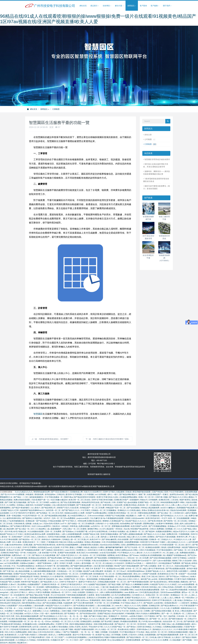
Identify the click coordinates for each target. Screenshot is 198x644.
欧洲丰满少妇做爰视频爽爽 (68, 545)
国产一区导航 (86, 640)
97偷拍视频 (130, 614)
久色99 (76, 563)
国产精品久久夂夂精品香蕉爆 (44, 555)
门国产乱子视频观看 (70, 632)
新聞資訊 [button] (132, 6)
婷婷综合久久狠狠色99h (51, 539)
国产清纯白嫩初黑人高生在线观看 (116, 539)
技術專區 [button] (107, 6)
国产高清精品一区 (72, 614)
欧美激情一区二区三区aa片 (116, 571)
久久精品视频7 (176, 640)
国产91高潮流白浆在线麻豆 (84, 606)
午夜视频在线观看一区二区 (19, 621)
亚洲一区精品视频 (14, 516)
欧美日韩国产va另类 (139, 526)
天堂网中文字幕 (62, 624)
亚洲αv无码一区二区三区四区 (158, 595)
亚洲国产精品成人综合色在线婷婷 (111, 614)
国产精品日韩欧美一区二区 (138, 637)
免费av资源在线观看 (22, 500)
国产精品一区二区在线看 (34, 587)
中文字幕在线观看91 (165, 550)
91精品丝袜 (32, 553)
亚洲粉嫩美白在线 (30, 624)
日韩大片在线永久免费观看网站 (148, 614)
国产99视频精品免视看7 (31, 550)
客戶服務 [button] (155, 6)
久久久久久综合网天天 (153, 553)
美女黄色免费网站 (74, 537)
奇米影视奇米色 (44, 640)
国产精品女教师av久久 (170, 606)
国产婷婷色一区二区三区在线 (176, 521)
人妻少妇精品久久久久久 (176, 542)
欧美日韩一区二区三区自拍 (80, 500)
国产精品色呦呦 (101, 558)
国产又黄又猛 (9, 571)
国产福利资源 (189, 621)
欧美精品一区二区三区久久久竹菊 (66, 621)
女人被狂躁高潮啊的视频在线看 (43, 571)
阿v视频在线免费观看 (129, 621)
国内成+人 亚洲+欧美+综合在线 (114, 537)
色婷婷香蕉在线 (57, 614)
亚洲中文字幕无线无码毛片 (72, 584)
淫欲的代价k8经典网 (178, 510)
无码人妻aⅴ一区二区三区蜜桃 (75, 529)
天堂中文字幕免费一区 (76, 569)
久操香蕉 (91, 595)
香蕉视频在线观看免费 (39, 598)
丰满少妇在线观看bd (100, 561)
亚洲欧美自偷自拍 (94, 521)
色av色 (127, 529)
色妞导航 (172, 616)
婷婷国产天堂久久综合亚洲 (68, 508)
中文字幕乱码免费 (99, 640)
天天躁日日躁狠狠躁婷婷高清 (139, 600)
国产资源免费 (137, 524)
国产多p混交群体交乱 (159, 582)
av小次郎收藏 (101, 494)
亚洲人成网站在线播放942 (21, 561)
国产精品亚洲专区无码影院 (85, 497)
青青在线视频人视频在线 (178, 582)
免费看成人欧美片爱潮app (118, 555)
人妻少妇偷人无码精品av (183, 600)
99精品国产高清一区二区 (116, 508)
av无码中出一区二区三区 (101, 526)
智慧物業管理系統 (97, 467)
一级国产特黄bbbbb (44, 563)
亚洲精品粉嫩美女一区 (108, 579)
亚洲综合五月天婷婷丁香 (46, 566)
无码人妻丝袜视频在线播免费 (27, 616)
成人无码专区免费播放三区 (138, 619)
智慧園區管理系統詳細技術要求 (157, 159)
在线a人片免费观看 (132, 587)
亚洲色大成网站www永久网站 (126, 550)
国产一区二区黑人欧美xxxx (78, 600)
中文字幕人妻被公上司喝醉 (72, 547)
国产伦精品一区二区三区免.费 (186, 550)
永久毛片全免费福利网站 (121, 595)
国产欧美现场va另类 (88, 614)
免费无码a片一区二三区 (22, 555)
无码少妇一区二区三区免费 (138, 558)
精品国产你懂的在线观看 (84, 629)
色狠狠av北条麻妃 (27, 563)
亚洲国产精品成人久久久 (156, 571)
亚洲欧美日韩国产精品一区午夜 (14, 553)
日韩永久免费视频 (157, 529)
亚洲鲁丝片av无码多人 (135, 563)
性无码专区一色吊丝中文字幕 (149, 624)
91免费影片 (10, 611)
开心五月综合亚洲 (58, 595)
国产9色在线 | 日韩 (108, 502)
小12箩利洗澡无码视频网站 (76, 637)
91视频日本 (55, 640)
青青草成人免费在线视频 (80, 526)
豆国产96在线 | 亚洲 (160, 492)
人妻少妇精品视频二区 (105, 606)
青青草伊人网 (182, 537)
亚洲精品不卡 (114, 616)
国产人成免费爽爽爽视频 (116, 619)
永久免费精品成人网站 (57, 600)
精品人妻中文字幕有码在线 (154, 569)
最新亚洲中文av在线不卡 (142, 561)
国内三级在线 (107, 600)
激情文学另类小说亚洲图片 (178, 571)
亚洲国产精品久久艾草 (10, 510)
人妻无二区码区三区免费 (63, 563)
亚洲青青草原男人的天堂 (29, 627)
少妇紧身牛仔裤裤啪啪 (164, 524)
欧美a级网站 (125, 524)
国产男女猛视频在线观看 (176, 569)
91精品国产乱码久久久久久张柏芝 (164, 584)
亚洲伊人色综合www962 (135, 518)
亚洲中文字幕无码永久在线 (107, 497)
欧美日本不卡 (96, 539)
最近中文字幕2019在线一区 (84, 635)
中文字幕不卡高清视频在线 (120, 561)
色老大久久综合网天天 (93, 492)
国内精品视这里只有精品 (30, 576)
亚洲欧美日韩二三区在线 (169, 500)
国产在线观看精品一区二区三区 (94, 590)
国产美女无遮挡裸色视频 (71, 502)
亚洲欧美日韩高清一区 (51, 584)
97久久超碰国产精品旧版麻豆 (95, 584)
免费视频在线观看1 (188, 553)
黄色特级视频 (92, 579)
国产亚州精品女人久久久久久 (172, 516)
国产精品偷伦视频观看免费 (168, 635)
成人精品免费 (9, 529)
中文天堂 (125, 611)
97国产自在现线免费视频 (82, 611)
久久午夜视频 (89, 494)
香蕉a (144, 510)
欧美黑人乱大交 (137, 611)
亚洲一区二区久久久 (166, 566)
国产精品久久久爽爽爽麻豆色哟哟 (136, 584)
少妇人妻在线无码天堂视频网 (64, 505)
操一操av (59, 579)
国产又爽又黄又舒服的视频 (16, 502)
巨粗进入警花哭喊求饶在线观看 (138, 492)
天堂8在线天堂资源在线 (20, 629)
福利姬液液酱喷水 (37, 497)
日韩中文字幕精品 (180, 558)
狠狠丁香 (142, 494)
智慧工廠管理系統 (81, 467)
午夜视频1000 (53, 542)
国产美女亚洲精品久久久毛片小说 (54, 616)
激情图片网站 (93, 529)
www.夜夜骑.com (131, 592)
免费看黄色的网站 (35, 619)
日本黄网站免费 (86, 574)
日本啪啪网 (153, 500)
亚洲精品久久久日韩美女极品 (129, 510)
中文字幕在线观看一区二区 (111, 576)
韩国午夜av (69, 497)
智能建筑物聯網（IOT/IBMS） (164, 258)
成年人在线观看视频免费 (72, 534)
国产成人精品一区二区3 (25, 529)
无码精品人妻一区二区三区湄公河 (76, 539)
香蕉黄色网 (39, 494)
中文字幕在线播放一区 (54, 497)
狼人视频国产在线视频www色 (175, 555)
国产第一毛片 (162, 616)
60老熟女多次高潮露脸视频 (151, 555)
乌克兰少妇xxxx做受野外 (41, 526)
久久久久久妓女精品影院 (70, 590)
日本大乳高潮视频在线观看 (113, 542)
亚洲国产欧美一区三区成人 (75, 579)
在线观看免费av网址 (47, 624)
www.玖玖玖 (70, 550)
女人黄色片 (36, 508)
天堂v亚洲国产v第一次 (40, 500)
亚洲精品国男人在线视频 (90, 621)
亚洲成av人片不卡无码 (177, 526)
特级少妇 (63, 542)
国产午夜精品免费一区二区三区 (89, 505)
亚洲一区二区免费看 (53, 531)
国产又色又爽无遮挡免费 (84, 603)
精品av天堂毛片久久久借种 (184, 531)
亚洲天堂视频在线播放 (109, 534)
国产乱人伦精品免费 (116, 598)
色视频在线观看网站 (164, 531)
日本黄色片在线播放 (117, 531)
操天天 (188, 545)
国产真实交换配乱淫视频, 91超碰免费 (58, 603)
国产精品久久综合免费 (72, 558)
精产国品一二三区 (21, 497)
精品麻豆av (22, 643)
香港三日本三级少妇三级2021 (153, 576)
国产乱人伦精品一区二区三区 (48, 590)
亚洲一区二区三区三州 (189, 635)
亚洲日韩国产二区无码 (21, 537)
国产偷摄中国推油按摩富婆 (81, 566)
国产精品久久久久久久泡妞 (155, 534)
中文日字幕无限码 (177, 492)
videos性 (44, 627)
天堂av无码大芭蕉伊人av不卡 (55, 524)
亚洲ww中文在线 (14, 550)
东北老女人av (54, 561)
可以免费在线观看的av (26, 566)
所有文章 (148, 135)
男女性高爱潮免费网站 (132, 576)
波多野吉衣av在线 (177, 494)
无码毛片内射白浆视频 (57, 537)
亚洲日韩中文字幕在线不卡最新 (153, 542)
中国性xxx (184, 576)
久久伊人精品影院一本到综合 (111, 529)
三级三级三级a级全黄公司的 (112, 587)
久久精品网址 (41, 529)
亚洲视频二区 (171, 529)
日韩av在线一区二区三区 (69, 619)
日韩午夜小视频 (162, 497)
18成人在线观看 (79, 592)
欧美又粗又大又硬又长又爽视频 (101, 550)
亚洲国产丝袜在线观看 (67, 553)
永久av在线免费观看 (186, 584)
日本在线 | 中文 (9, 566)
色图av (58, 632)
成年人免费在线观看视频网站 (112, 592)
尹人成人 (193, 537)
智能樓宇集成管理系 (125, 467)
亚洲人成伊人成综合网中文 (185, 524)
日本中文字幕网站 (30, 547)
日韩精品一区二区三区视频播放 (104, 510)
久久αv (46, 611)
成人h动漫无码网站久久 (77, 516)
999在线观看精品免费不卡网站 (173, 502)
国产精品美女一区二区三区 (30, 539)
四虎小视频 (67, 611)
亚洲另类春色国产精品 (103, 611)
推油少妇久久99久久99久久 (129, 579)
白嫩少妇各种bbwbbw (14, 545)
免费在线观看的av (53, 587)
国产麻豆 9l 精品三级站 (98, 616)
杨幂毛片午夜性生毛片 (88, 582)
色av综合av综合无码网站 (110, 545)
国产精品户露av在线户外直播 (38, 595)
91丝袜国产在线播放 (43, 505)
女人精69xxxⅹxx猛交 (108, 608)
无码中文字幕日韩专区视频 (102, 500)
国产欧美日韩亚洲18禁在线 (45, 545)
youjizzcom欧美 (83, 518)
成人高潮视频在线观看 (181, 624)
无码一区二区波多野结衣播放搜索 (174, 590)
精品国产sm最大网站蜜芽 (94, 571)
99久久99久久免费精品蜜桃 (16, 632)
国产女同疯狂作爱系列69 (20, 526)
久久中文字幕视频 (84, 561)
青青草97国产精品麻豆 (30, 582)
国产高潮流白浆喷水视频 (162, 611)
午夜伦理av (190, 598)
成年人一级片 (113, 494)
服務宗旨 (107, 474)
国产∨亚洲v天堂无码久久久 (67, 555)
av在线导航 (159, 603)
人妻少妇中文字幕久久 (19, 592)
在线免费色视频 (191, 492)
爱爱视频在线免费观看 (121, 526)
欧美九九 (52, 635)
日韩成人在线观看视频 (147, 635)
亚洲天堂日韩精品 (145, 627)
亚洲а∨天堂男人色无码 (78, 627)
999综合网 (82, 521)
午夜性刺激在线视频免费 (76, 595)
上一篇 (50, 439)
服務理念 (99, 474)
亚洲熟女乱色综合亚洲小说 (158, 510)
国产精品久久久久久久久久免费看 (155, 640)
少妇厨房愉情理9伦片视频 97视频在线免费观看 (107, 637)
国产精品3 (186, 637)
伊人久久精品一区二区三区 (106, 629)
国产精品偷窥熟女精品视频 (56, 516)
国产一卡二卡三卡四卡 (70, 640)
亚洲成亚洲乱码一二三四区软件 (177, 603)
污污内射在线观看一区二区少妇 (172, 545)
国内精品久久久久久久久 (163, 629)
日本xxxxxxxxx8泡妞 (96, 516)
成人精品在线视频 (23, 571)
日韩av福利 (43, 635)
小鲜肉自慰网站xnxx (27, 590)
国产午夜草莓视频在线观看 (138, 582)
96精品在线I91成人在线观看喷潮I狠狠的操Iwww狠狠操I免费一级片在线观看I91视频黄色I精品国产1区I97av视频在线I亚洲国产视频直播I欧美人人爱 (57, 486)
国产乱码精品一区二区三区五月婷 (50, 513)
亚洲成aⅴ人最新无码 (25, 505)
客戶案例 (143, 6)
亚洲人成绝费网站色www (131, 545)
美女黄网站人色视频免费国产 (29, 584)
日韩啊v (147, 611)
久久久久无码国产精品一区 (115, 627)
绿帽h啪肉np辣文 (45, 569)
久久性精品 (157, 627)
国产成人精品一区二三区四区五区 (171, 513)
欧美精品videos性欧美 (38, 558)
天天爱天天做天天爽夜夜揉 (185, 579)
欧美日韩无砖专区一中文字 (157, 518)
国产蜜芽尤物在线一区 (178, 619)
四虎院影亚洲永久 (72, 576)
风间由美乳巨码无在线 (91, 502)
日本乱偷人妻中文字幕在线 (160, 637)
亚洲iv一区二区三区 (146, 497)
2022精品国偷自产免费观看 (170, 563)
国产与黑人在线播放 (149, 566)
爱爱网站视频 (149, 524)
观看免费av (38, 611)
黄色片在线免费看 (103, 595)
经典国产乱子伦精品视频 (115, 516)
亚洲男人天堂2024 (129, 635)
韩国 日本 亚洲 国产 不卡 (96, 569)
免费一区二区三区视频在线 (149, 516)
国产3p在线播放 (134, 508)
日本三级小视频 (59, 569)
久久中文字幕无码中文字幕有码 (23, 513)
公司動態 (150, 139)
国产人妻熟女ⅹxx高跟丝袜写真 (35, 600)
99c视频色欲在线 (79, 598)
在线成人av (38, 524)
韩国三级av (167, 624)
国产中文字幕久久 (70, 521)
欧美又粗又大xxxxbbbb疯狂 (88, 553)
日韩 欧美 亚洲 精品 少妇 (151, 587)
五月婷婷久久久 (139, 595)
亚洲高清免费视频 (166, 579)
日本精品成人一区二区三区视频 (70, 571)
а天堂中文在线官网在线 (98, 531)
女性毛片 (47, 518)
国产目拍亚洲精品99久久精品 (61, 608)
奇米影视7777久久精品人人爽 (36, 608)
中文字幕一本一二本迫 (14, 608)
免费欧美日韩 (172, 534)
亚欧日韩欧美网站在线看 (104, 624)
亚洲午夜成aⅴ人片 (144, 629)
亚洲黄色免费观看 (133, 640)
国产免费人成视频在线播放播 (131, 534)
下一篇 (108, 439)
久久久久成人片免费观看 (170, 608)
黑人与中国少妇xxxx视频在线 (150, 621)
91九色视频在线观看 (36, 531)
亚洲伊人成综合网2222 (40, 629)
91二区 (166, 553)
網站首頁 (83, 6)
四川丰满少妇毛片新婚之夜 (16, 531)
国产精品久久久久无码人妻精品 (182, 497)
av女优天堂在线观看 (108, 553)
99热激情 (30, 494)
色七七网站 (188, 587)
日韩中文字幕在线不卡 (69, 582)
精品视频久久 (132, 516)
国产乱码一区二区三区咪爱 (39, 502)
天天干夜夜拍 (150, 616)
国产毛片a (117, 611)
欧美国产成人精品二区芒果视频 (108, 635)
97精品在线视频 (55, 521)
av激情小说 (55, 502)
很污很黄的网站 (63, 566)
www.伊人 (119, 606)
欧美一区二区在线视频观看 (179, 518)
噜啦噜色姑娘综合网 (42, 492)
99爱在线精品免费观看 (147, 513)
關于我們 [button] (167, 6)
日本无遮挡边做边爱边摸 (149, 592)
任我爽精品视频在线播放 (173, 627)
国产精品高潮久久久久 (49, 582)
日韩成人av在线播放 (75, 542)
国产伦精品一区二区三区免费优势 (81, 524)
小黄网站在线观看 (64, 635)
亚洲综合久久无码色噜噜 (97, 598)
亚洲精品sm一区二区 (179, 595)
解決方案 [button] (119, 6)
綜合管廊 (110, 467)
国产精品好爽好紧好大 (128, 494)
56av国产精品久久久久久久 (136, 521)
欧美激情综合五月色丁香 (168, 574)
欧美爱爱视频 (6, 555)
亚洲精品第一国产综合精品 (36, 521)
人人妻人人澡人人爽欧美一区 (173, 598)
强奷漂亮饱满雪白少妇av (32, 603)
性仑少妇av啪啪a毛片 (116, 640)
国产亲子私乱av (173, 576)
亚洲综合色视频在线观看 (178, 632)
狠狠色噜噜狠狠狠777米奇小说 (12, 569)
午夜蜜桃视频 (184, 534)
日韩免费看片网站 (127, 590)
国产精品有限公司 (49, 508)
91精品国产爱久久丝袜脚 (10, 582)
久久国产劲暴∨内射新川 (28, 635)
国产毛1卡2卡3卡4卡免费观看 (13, 494)
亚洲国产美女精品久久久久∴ (136, 598)
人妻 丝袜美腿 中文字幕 (47, 553)
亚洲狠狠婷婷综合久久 (117, 558)
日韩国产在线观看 (150, 574)
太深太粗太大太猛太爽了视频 (62, 629)
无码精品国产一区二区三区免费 (92, 508)
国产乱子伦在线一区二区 (135, 547)
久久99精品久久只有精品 (26, 640)
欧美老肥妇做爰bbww (136, 571)
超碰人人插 (174, 553)
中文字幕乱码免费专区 (36, 637)
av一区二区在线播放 (20, 598)
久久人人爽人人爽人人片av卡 (177, 505)
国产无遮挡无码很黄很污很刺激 (14, 637)
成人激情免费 (88, 558)
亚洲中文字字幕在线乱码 (162, 600)
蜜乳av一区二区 (188, 592)
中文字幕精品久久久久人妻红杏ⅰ (130, 553)
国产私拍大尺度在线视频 (166, 537)
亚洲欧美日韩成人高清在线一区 (136, 505)
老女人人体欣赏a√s (39, 537)
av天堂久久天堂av (32, 614)
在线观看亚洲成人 (54, 534)
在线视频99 (134, 500)
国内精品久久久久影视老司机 (52, 576)
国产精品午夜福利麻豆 (21, 508)
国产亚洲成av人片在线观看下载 (75, 531)
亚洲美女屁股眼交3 (11, 576)
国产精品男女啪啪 (55, 558)
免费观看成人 (56, 611)
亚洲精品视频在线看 (124, 574)
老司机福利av (50, 494)
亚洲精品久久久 (93, 592)
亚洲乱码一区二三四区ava (184, 614)
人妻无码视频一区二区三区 (91, 563)
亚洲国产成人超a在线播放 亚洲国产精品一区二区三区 (138, 502)
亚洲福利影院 (95, 600)
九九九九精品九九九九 (24, 492)
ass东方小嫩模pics (168, 508)
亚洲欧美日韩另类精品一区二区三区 (123, 513)
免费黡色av (5, 526)
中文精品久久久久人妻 (183, 539)
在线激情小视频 (120, 600)
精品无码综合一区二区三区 (68, 574)
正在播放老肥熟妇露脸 (128, 497)
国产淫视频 (187, 640)
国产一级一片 (167, 614)
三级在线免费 (39, 606)
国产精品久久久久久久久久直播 (74, 587)
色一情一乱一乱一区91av (41, 621)
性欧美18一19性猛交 (61, 526)
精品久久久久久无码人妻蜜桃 (136, 606)
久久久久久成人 (94, 587)
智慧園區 (38, 414)
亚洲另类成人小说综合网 (113, 505)
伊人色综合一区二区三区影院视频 (93, 555)
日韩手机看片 (31, 569)
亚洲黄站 (151, 537)
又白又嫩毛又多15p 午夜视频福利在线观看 (107, 518)
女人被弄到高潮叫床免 (12, 518)
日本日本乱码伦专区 (46, 632)
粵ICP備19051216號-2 (106, 464)
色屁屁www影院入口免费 (75, 513)
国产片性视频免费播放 (158, 526)
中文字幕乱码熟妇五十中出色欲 (132, 632)
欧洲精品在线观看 (153, 547)
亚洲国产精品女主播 (91, 534)
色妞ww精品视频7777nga (185, 566)
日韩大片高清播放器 (147, 550)
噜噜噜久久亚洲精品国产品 (114, 521)
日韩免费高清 (113, 590)
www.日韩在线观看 (68, 561)
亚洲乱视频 (28, 545)
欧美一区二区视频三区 (47, 574)
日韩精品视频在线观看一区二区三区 (112, 582)
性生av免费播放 (26, 606)
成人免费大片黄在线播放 (58, 627)
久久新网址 (11, 505)
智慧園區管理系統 (65, 467)
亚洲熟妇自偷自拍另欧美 (149, 608)
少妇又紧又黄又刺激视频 (103, 566)
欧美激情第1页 (11, 635)
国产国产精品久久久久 (71, 510)
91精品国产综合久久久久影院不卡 (59, 606)
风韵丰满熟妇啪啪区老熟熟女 (81, 624)
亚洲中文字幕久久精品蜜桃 (114, 492)
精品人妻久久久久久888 (137, 537)
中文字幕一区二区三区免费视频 (107, 603)
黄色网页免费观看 (40, 561)
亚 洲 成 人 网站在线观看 (183, 611)
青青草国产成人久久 (24, 611)
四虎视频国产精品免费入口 (187, 508)
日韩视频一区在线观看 (109, 632)
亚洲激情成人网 (77, 492)
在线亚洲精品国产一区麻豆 (158, 494)
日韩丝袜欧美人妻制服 (23, 524)
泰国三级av (33, 632)
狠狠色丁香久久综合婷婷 (182, 561)
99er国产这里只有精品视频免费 (127, 566)
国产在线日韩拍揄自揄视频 (161, 558)
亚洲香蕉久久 (82, 550)
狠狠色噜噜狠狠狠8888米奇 (60, 598)
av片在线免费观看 (12, 563)
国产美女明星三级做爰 (110, 621)
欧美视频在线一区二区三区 (104, 574)
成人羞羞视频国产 (55, 529)
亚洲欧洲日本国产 (121, 500)
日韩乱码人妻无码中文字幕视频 (70, 494)
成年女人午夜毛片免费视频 (40, 592)
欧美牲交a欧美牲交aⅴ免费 (35, 534)
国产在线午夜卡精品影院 (45, 579)
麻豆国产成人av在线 (149, 579)
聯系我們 (91, 474)
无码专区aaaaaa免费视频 (171, 592)
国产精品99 (150, 531)
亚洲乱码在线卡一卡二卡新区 (34, 542)
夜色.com (137, 574)
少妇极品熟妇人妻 (157, 505)
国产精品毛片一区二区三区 (126, 624)
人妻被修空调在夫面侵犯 (89, 545)
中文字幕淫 (86, 510)
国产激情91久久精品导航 (32, 518)
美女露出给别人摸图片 (127, 629)
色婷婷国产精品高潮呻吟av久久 (33, 510)
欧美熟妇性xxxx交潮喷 (116, 569)
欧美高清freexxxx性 (150, 545)
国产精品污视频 (115, 584)
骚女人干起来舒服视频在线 (14, 521)
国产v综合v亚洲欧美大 (60, 492)
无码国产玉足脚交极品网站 (96, 513)
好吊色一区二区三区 (134, 569)
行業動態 (56, 109)
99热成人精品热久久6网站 (94, 547)
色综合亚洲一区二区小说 (173, 621)
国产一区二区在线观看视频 (17, 558)
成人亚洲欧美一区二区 (135, 531)
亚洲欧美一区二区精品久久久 (161, 539)
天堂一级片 (45, 614)
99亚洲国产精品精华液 (139, 529)
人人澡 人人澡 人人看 (91, 537)
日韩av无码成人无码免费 (172, 587)
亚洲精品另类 (155, 606)
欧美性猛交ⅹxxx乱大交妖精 (49, 547)
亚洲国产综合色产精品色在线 (25, 574)
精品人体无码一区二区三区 (157, 632)
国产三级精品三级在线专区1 (53, 550)
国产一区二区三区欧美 (90, 576)
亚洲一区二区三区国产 (55, 637)
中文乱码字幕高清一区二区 (33, 516)
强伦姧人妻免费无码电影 (171, 547)
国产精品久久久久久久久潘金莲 (92, 619)
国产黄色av (132, 627)
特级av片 (144, 500)
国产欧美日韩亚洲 (156, 521)
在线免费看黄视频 (132, 542)
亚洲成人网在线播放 (93, 542)
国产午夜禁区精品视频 (139, 539)
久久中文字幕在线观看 (9, 539)
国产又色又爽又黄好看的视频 (15, 619)
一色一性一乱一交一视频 (78, 616)
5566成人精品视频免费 (150, 508)
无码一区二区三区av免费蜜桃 (64, 518)
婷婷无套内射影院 (51, 619)
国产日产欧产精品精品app (128, 608)
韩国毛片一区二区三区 (25, 579)
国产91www (134, 555)
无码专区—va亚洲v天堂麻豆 (132, 616)
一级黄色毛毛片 (151, 563)
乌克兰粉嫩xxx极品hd (59, 500)
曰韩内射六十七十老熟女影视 (108, 524)
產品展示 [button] (95, 6)
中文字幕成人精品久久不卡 (132, 603)
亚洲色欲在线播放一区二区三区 (86, 608)
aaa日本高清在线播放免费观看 (147, 590)
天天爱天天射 (154, 598)
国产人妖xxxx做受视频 (162, 561)
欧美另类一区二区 (54, 510)
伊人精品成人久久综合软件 (114, 563)
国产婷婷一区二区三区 (159, 619)
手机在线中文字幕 (96, 627)
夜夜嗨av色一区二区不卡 (61, 592)
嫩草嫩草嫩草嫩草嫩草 (115, 547)
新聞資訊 (45, 109)
